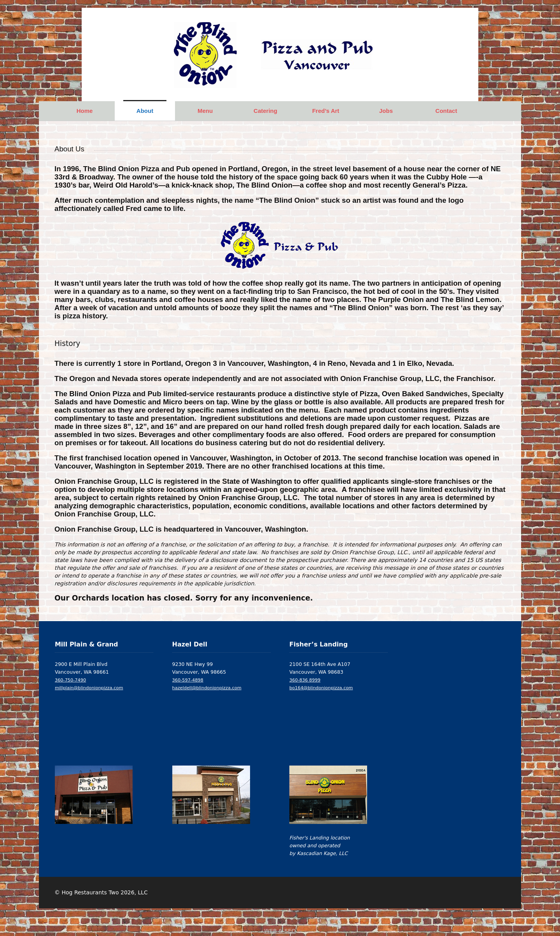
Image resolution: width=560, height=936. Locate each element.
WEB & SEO (280, 931)
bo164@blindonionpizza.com (321, 688)
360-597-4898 (188, 680)
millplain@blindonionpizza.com (89, 688)
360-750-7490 (70, 680)
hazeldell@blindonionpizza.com (207, 688)
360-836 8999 (305, 680)
